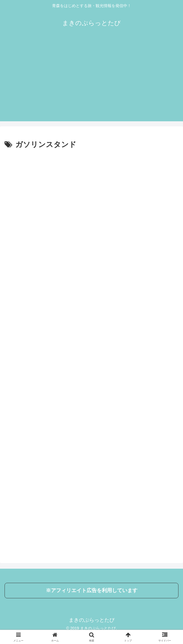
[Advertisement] (91, 82)
